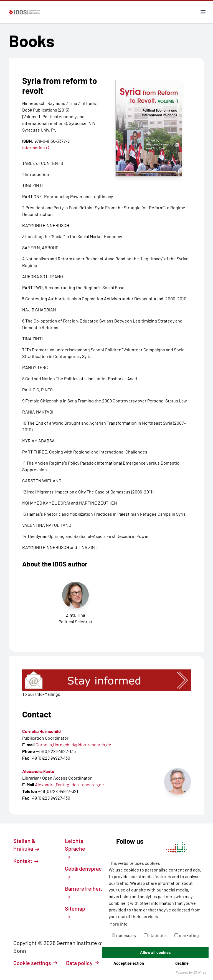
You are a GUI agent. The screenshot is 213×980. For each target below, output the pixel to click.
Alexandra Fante (38, 771)
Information (36, 148)
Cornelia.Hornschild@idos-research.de (73, 745)
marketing (187, 935)
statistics (155, 935)
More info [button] (119, 924)
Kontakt (26, 861)
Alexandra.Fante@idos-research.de (69, 784)
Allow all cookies (155, 952)
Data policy (82, 963)
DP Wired (200, 972)
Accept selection (129, 963)
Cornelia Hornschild (41, 731)
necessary (124, 935)
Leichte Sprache (75, 848)
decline (182, 963)
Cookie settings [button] (35, 963)
